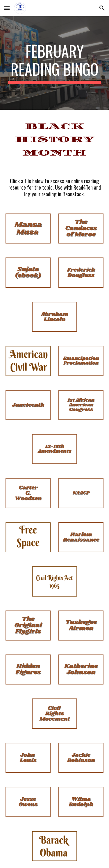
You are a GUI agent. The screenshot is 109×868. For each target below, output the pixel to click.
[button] (7, 8)
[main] (55, 63)
